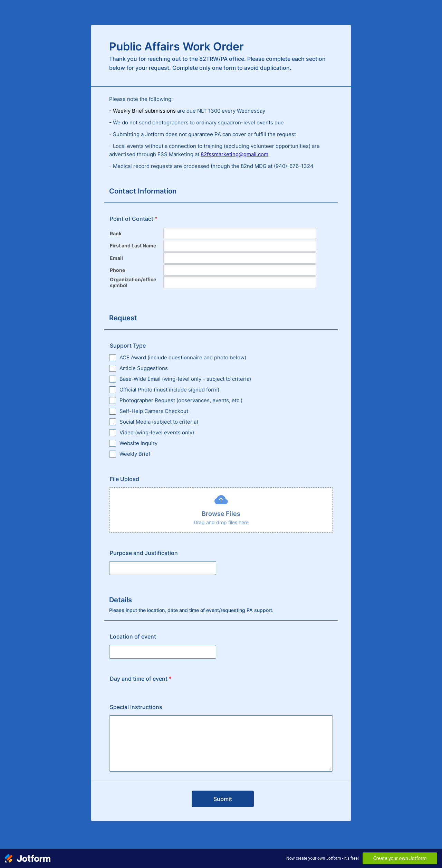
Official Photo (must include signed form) (169, 390)
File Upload (124, 479)
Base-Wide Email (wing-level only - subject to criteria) (185, 379)
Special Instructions (136, 707)
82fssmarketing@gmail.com (234, 154)
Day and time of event (141, 679)
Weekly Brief (135, 454)
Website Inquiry (138, 443)
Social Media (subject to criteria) (159, 422)
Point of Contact (134, 219)
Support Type (128, 346)
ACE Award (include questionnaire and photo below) (183, 357)
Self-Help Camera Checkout (154, 411)
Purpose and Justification (144, 553)
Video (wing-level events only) (157, 432)
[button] (221, 510)
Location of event (133, 636)
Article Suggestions (144, 368)
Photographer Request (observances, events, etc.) (181, 400)
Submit (223, 799)
